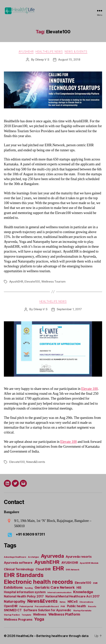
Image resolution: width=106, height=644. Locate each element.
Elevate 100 (89, 389)
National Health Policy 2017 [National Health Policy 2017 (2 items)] (24, 596)
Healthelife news (49, 52)
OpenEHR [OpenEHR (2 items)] (11, 606)
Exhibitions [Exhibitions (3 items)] (13, 587)
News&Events (36, 462)
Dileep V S (42, 59)
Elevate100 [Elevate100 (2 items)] (83, 583)
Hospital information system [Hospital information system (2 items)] (25, 592)
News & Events (76, 52)
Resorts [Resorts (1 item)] (92, 607)
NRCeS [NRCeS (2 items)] (73, 602)
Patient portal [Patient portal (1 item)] (26, 607)
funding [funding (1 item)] (29, 588)
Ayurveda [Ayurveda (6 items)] (52, 556)
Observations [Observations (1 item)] (86, 602)
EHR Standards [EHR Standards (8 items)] (24, 575)
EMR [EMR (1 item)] (95, 583)
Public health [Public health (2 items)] (77, 606)
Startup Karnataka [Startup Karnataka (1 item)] (82, 611)
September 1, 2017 (69, 309)
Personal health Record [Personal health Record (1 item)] (47, 607)
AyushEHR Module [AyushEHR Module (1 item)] (89, 563)
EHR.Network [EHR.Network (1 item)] (73, 570)
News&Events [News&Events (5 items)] (43, 601)
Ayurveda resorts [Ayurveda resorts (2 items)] (79, 557)
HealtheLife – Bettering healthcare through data (52, 636)
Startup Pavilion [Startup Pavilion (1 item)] (12, 615)
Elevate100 (32, 281)
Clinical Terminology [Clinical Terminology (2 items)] (19, 569)
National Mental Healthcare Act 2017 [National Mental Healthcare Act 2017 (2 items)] (73, 596)
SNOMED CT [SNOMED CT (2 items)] (13, 610)
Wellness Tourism (53, 281)
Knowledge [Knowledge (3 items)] (83, 592)
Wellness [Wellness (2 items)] (40, 614)
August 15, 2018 (69, 59)
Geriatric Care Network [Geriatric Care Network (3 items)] (55, 587)
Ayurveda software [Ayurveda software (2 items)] (18, 563)
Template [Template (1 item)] (26, 615)
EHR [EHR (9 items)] (58, 568)
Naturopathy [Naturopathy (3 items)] (15, 601)
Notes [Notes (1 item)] (63, 602)
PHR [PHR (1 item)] (63, 607)
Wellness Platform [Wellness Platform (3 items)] (64, 614)
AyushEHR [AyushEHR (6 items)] (47, 562)
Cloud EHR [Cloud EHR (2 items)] (43, 569)
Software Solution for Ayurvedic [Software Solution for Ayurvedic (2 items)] (47, 610)
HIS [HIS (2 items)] (79, 588)
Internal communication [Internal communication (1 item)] (59, 592)
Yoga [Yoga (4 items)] (39, 619)
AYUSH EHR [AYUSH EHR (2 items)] (70, 563)
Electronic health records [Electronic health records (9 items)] (38, 582)
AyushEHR (26, 52)
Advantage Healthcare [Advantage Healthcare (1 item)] (15, 557)
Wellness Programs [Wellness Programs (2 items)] (18, 620)
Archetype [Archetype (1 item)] (33, 557)
